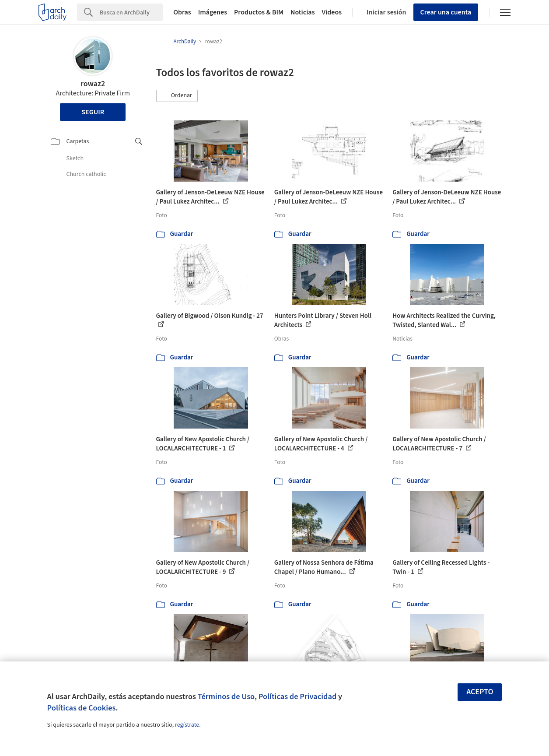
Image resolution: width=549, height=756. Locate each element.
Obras (182, 12)
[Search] (131, 12)
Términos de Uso (226, 696)
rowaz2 (93, 84)
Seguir (93, 112)
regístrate (187, 725)
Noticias (303, 12)
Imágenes (213, 12)
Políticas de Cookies (82, 708)
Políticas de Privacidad (298, 696)
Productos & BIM (259, 12)
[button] (177, 96)
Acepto (480, 692)
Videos (332, 12)
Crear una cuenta (446, 12)
